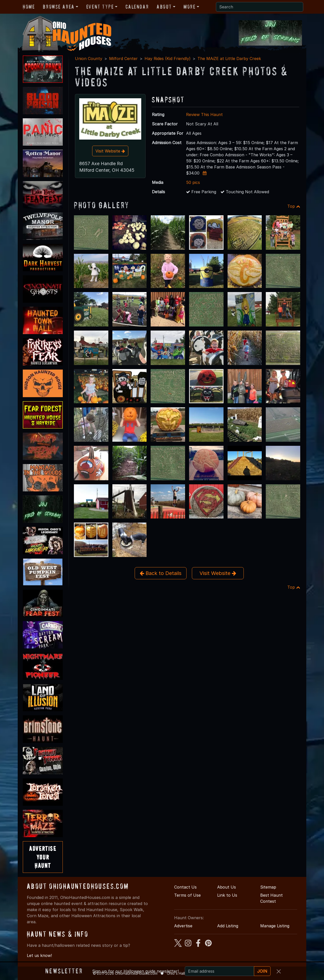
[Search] (260, 7)
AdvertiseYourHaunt (43, 857)
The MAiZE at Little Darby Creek (229, 59)
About (164, 7)
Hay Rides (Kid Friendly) (168, 59)
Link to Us (227, 895)
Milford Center (123, 59)
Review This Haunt (204, 114)
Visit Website (110, 151)
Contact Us (185, 887)
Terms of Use (187, 895)
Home (29, 7)
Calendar (137, 7)
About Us (227, 887)
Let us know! (39, 955)
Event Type (100, 7)
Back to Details (161, 573)
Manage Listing (275, 926)
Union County (89, 59)
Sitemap (268, 887)
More (189, 7)
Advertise (183, 926)
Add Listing (228, 926)
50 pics (193, 182)
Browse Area (58, 7)
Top (294, 206)
